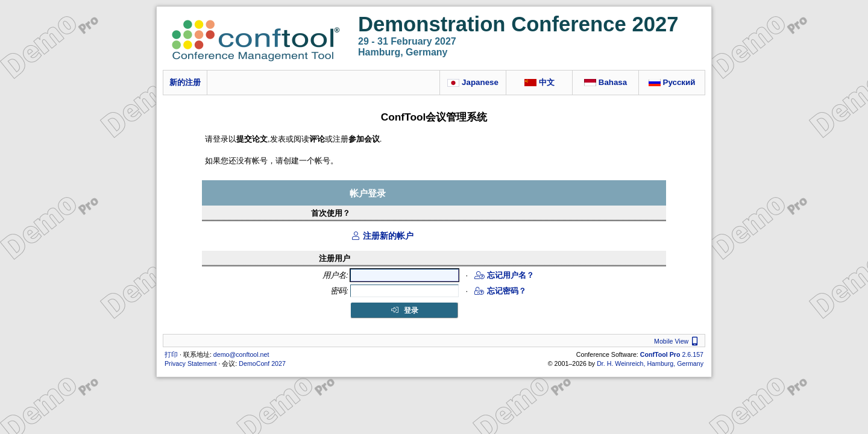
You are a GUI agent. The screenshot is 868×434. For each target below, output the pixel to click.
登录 (404, 310)
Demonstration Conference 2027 (518, 24)
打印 (171, 354)
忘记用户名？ (504, 275)
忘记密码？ (500, 291)
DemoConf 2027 (262, 363)
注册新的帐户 (382, 236)
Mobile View (678, 341)
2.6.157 (672, 354)
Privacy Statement (190, 363)
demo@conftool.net (241, 354)
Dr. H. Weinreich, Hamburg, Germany (650, 363)
